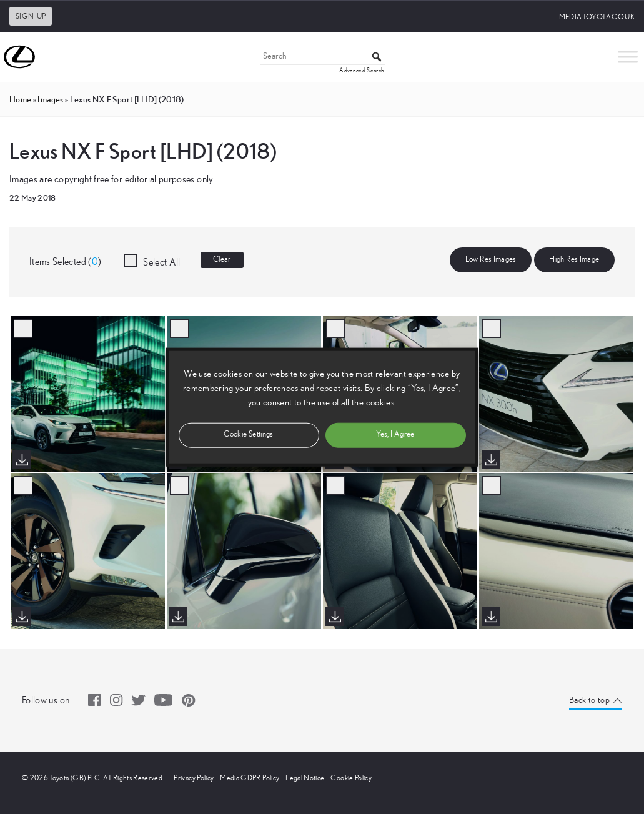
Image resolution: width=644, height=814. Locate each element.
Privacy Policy (194, 778)
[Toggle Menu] (628, 57)
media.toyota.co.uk (597, 17)
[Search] (322, 57)
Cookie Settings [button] (248, 434)
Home (20, 99)
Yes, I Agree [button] (395, 434)
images (50, 99)
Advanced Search (362, 71)
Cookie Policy (351, 778)
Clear (222, 260)
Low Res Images (491, 260)
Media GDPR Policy (250, 778)
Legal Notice (305, 778)
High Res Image (574, 260)
